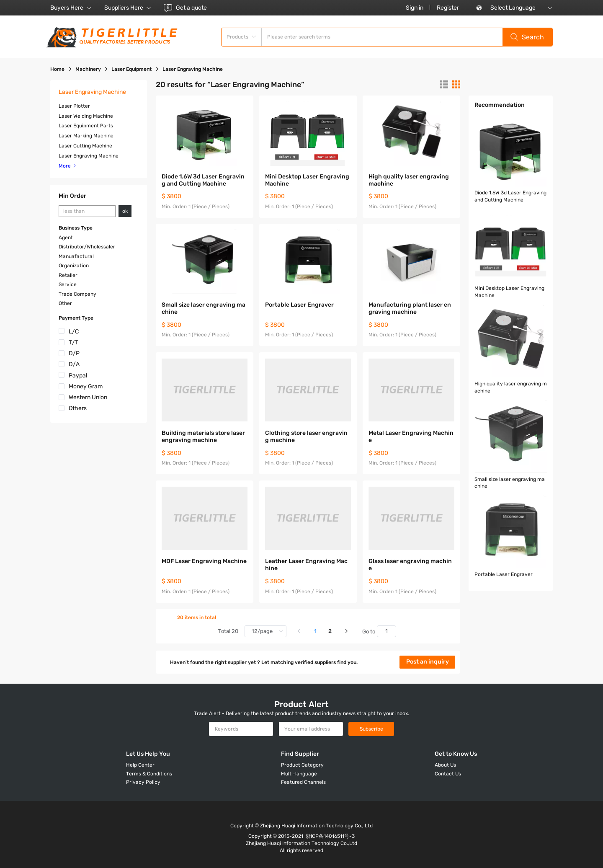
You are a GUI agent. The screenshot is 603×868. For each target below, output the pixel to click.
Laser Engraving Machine (89, 156)
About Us (445, 765)
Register (448, 8)
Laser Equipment (131, 69)
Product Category (302, 765)
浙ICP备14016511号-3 (330, 836)
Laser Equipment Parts (86, 126)
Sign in (415, 8)
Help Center (140, 765)
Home (57, 69)
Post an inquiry (428, 662)
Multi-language (299, 774)
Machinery (88, 69)
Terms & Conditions (149, 774)
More (68, 166)
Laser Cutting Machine (85, 146)
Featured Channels (303, 782)
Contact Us (448, 774)
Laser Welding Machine (86, 116)
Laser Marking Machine (86, 136)
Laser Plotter (74, 106)
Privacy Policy (143, 782)
